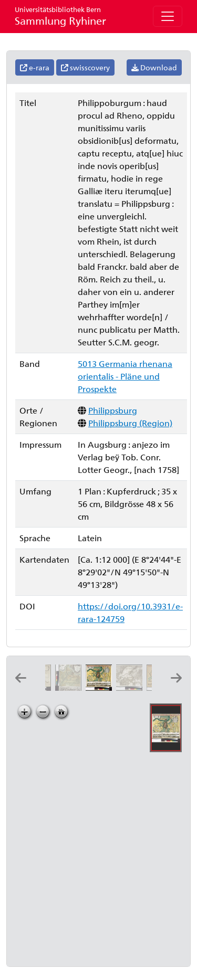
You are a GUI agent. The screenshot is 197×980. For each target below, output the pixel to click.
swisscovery (85, 67)
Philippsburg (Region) (130, 423)
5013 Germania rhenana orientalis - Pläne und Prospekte (125, 376)
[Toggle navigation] (168, 16)
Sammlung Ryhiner (60, 16)
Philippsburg (113, 410)
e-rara (35, 67)
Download (154, 67)
